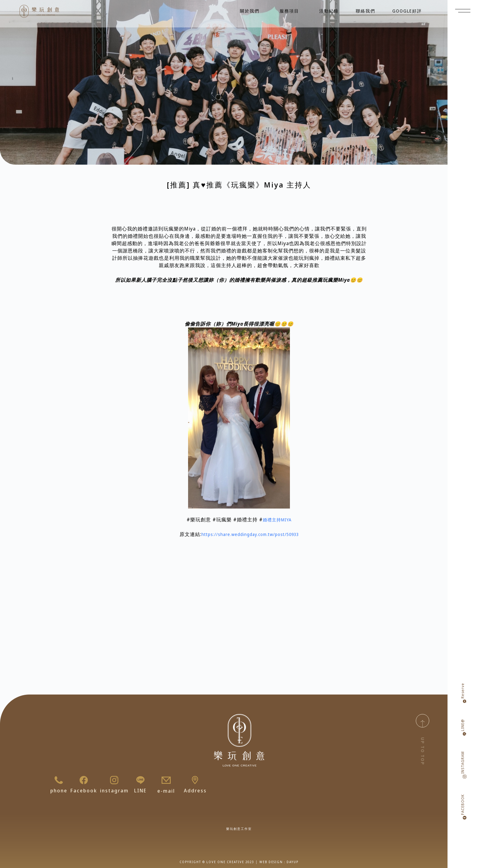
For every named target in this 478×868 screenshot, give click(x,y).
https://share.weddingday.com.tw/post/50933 (250, 534)
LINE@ (463, 725)
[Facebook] (84, 780)
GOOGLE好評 (407, 11)
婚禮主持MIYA (277, 520)
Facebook (84, 791)
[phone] (59, 780)
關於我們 (251, 11)
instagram (114, 791)
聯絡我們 (366, 11)
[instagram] (114, 780)
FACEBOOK (463, 805)
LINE (140, 791)
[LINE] (141, 780)
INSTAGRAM (463, 763)
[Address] (195, 780)
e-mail (166, 791)
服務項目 (291, 11)
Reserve (463, 691)
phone (59, 791)
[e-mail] (166, 780)
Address (195, 791)
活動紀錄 (329, 11)
